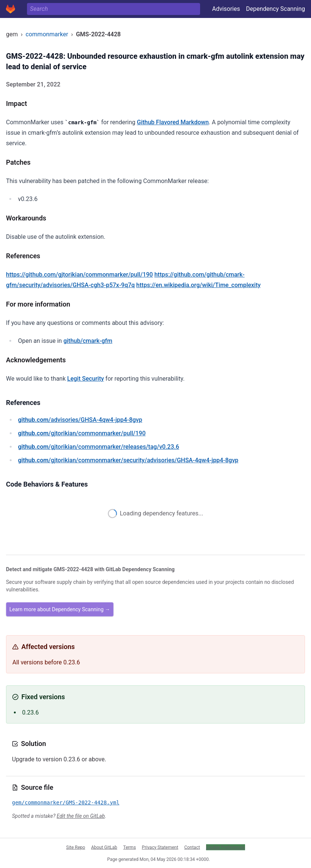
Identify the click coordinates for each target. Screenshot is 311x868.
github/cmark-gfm (88, 341)
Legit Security (85, 379)
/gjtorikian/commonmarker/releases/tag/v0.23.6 (99, 447)
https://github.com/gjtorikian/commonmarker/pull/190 (79, 275)
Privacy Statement (160, 847)
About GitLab (104, 847)
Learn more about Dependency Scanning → (60, 609)
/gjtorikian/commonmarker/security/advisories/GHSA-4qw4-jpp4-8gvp (128, 460)
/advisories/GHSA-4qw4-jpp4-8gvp (80, 420)
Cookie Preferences (226, 847)
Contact (192, 847)
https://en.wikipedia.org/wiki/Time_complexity (199, 285)
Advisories (226, 9)
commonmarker (47, 34)
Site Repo (76, 847)
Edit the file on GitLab (81, 816)
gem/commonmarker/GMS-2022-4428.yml (66, 802)
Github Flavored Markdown (173, 122)
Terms (130, 847)
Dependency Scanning (275, 9)
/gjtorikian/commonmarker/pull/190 (82, 433)
